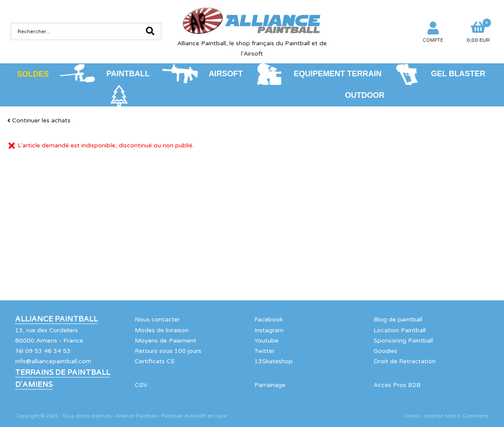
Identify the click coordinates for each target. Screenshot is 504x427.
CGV (141, 385)
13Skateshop (274, 361)
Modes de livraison (162, 330)
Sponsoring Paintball (403, 341)
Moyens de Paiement (165, 341)
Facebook (269, 319)
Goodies (385, 351)
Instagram (269, 330)
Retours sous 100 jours (168, 351)
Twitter (264, 351)
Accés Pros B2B (397, 385)
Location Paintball (400, 330)
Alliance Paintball (56, 319)
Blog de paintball (398, 319)
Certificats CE (155, 361)
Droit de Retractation (405, 361)
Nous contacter (157, 319)
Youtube (266, 341)
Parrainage (270, 385)
